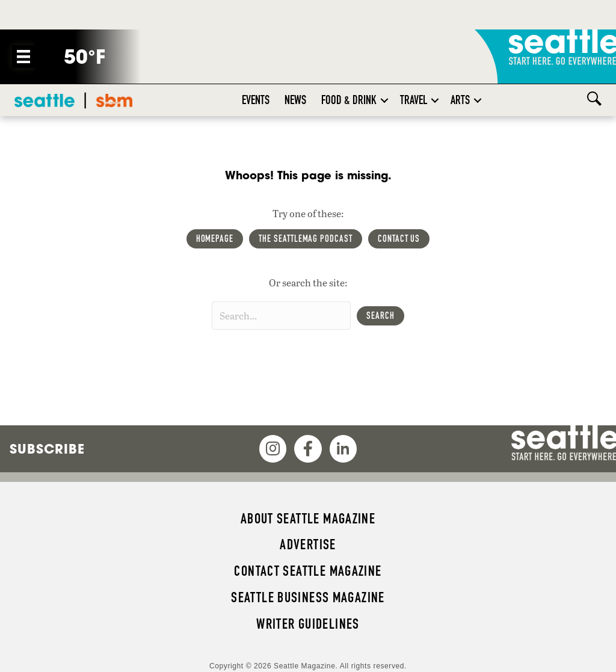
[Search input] (281, 316)
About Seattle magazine (308, 519)
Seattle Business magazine (308, 597)
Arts (460, 100)
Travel (414, 100)
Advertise (308, 544)
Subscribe (47, 449)
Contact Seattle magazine (308, 571)
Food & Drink (349, 100)
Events (256, 100)
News (295, 100)
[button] (384, 100)
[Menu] (23, 57)
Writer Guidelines (308, 624)
